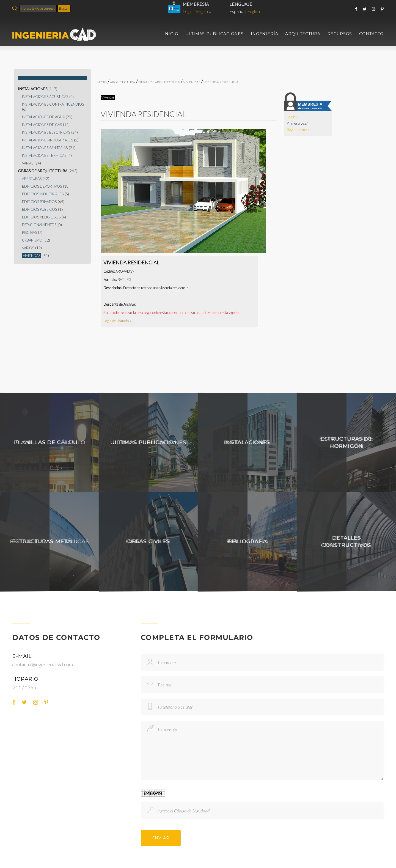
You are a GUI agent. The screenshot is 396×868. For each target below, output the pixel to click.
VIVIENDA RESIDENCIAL (222, 82)
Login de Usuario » (117, 321)
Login (188, 11)
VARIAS (28, 163)
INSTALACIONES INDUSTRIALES (47, 140)
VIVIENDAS (32, 256)
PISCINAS (29, 233)
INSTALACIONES (33, 89)
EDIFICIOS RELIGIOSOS (41, 217)
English (254, 11)
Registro (203, 11)
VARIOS (28, 248)
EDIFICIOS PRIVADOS (39, 202)
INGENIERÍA (264, 34)
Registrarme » (298, 129)
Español (237, 11)
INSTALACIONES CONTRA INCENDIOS (53, 104)
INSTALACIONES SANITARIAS (45, 148)
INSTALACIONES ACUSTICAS (45, 97)
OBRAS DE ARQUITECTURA (43, 171)
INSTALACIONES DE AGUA (43, 117)
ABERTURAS (32, 179)
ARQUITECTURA (303, 34)
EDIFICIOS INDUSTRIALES (43, 194)
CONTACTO (371, 34)
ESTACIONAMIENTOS (39, 225)
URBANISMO (32, 240)
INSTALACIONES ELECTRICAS (46, 132)
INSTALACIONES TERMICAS (44, 156)
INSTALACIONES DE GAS (42, 125)
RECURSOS (340, 34)
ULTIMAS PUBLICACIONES (215, 34)
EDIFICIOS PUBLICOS (39, 210)
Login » (292, 117)
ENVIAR (161, 838)
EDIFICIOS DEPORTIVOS (42, 186)
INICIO (171, 34)
